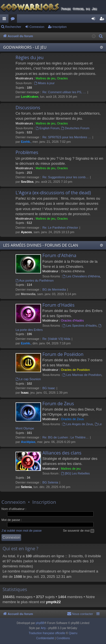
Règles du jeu (30, 57)
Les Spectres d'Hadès (80, 326)
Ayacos (26, 232)
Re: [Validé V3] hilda (56, 339)
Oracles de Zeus (72, 419)
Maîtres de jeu (46, 78)
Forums (14, 20)
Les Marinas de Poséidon (82, 375)
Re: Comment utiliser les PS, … (64, 92)
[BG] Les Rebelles (75, 473)
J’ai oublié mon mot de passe (21, 531)
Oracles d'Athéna (73, 271)
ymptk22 (53, 602)
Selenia (26, 487)
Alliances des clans (62, 453)
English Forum (48, 128)
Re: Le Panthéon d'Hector (60, 228)
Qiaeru (73, 633)
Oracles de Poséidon (75, 370)
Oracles (62, 78)
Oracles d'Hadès (72, 320)
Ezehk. (26, 142)
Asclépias (28, 442)
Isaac (25, 393)
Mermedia (28, 294)
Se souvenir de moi (79, 531)
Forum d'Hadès (59, 305)
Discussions (28, 108)
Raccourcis (5, 20)
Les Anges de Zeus (78, 424)
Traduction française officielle (47, 633)
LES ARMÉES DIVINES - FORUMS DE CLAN (41, 245)
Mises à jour (44, 83)
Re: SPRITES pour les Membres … (67, 137)
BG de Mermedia (54, 289)
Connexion (37, 27)
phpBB (40, 623)
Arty (43, 628)
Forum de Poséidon (63, 354)
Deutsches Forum (75, 128)
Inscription (60, 27)
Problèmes (27, 152)
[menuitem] (101, 36)
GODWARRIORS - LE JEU (25, 47)
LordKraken (30, 97)
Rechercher (13, 27)
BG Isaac (49, 388)
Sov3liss (27, 182)
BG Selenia (50, 482)
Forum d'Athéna (59, 255)
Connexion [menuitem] (95, 20)
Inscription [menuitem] (103, 20)
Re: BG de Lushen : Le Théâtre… (66, 437)
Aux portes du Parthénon (35, 280)
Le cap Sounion (28, 379)
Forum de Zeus (58, 404)
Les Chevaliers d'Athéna (81, 276)
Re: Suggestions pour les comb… (66, 177)
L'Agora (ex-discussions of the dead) (53, 193)
